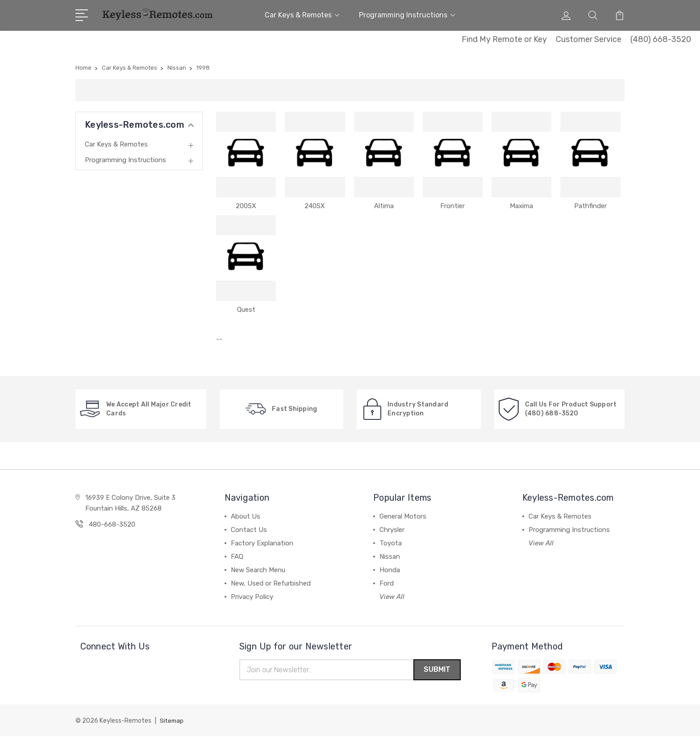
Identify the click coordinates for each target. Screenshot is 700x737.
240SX (315, 206)
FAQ (237, 557)
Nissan (390, 557)
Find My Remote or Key (504, 39)
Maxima (521, 206)
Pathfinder (590, 206)
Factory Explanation (262, 543)
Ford (387, 583)
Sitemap (172, 722)
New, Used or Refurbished (271, 583)
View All (392, 597)
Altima (384, 206)
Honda (390, 570)
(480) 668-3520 (661, 39)
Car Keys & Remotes (302, 15)
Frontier (452, 206)
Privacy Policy (252, 597)
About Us (246, 516)
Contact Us (249, 530)
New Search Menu (258, 570)
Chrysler (392, 530)
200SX (246, 206)
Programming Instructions (407, 15)
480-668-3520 (112, 524)
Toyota (391, 543)
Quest (246, 310)
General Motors (403, 516)
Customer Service (589, 39)
